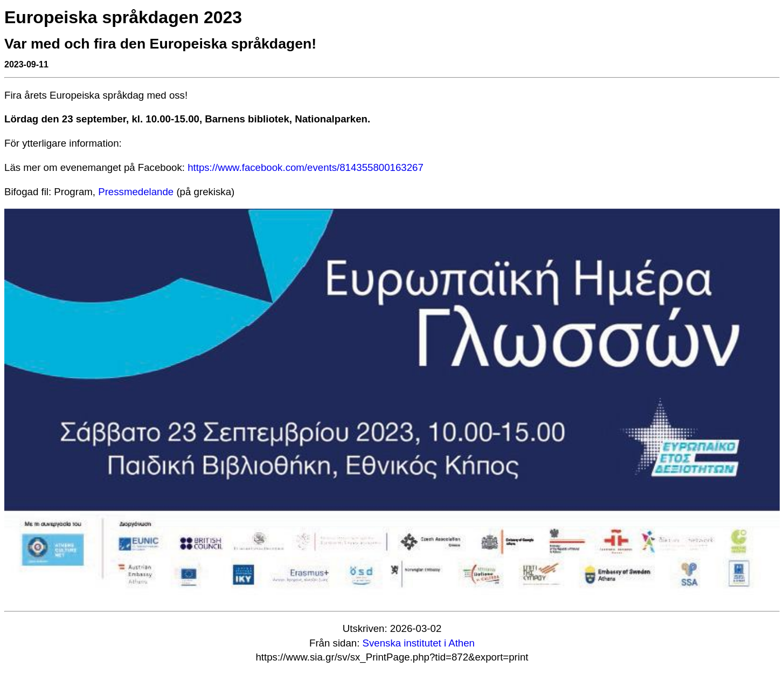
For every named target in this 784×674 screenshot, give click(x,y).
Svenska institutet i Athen (419, 643)
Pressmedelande (136, 192)
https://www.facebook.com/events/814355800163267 (306, 167)
